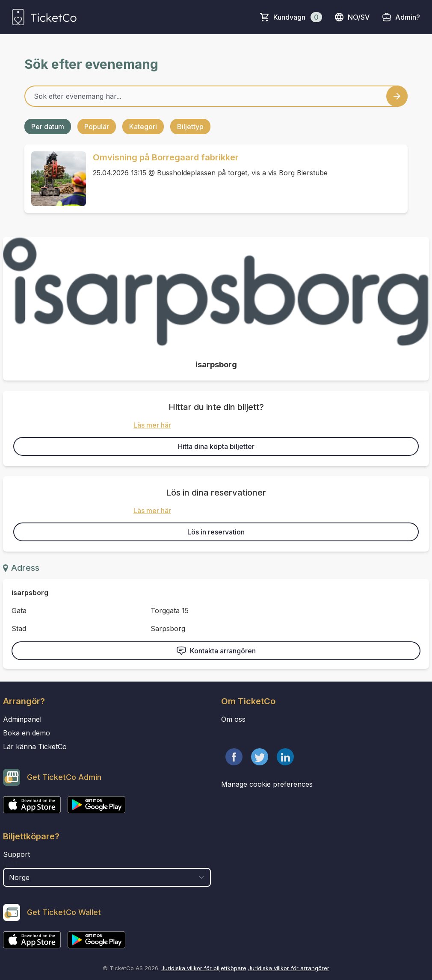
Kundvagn (298, 17)
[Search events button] (397, 96)
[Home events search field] (216, 96)
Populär (97, 127)
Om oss (233, 719)
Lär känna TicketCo (35, 747)
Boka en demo (27, 733)
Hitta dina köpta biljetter (216, 446)
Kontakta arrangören (216, 651)
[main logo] (44, 17)
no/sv (352, 17)
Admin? (408, 17)
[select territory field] (107, 877)
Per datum (48, 127)
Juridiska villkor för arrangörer (289, 968)
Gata (19, 611)
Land (12, 864)
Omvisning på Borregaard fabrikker (166, 157)
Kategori (143, 127)
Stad (19, 629)
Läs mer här (152, 425)
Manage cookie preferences (267, 784)
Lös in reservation (216, 532)
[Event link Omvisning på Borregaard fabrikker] (55, 179)
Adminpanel (22, 719)
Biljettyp (190, 127)
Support (16, 854)
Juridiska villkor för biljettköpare (204, 968)
